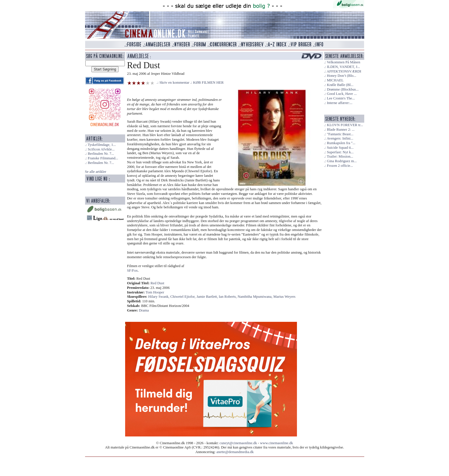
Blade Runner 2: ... (341, 130)
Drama (144, 310)
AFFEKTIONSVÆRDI (344, 71)
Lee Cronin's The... (341, 98)
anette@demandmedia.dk (235, 452)
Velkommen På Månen (343, 62)
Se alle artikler (96, 172)
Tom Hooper (155, 292)
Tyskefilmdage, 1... (102, 145)
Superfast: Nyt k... (340, 152)
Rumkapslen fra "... (341, 143)
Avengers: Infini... (340, 138)
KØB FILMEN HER (208, 83)
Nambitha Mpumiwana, (256, 297)
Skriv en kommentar (175, 83)
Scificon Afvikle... (101, 149)
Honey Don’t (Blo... (341, 76)
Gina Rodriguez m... (342, 161)
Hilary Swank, (159, 297)
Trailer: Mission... (340, 156)
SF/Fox (133, 271)
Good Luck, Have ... (342, 94)
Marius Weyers (284, 297)
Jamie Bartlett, (208, 297)
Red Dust (157, 283)
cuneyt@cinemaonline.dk (238, 443)
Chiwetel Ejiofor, (184, 297)
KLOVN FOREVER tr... (345, 125)
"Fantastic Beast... (340, 134)
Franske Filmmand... (103, 158)
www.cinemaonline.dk (276, 443)
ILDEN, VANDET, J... (343, 67)
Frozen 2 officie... (340, 166)
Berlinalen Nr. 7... (101, 154)
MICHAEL (335, 80)
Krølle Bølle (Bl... (340, 85)
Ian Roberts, (228, 297)
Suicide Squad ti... (340, 148)
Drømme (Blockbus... (343, 89)
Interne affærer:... (339, 103)
